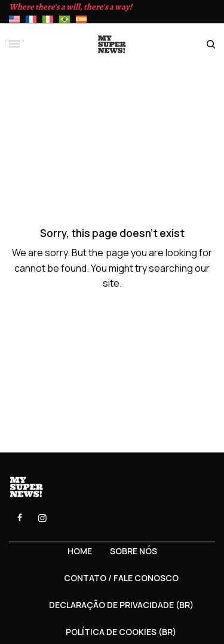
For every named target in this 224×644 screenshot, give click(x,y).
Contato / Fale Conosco (121, 578)
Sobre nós (134, 551)
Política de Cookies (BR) (121, 632)
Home (80, 551)
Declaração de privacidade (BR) (121, 605)
